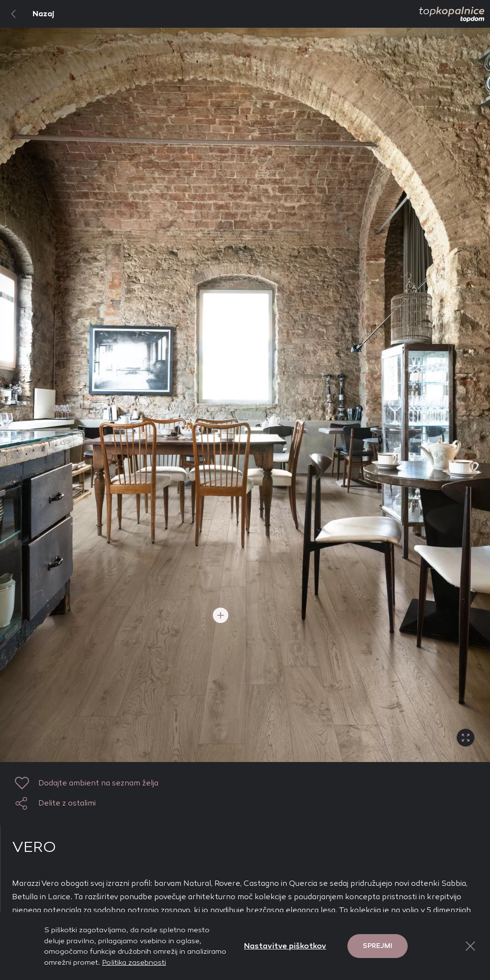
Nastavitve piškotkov (285, 946)
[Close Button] (470, 946)
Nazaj (27, 14)
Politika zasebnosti (134, 962)
